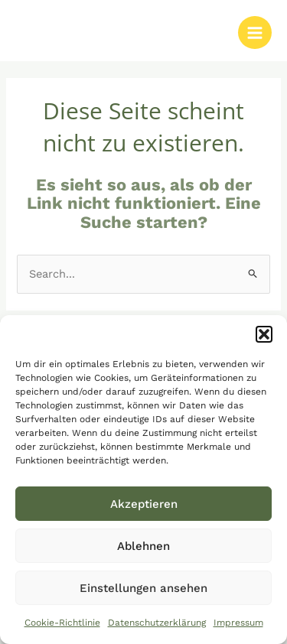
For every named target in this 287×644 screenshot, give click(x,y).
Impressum (238, 623)
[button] (264, 334)
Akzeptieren (144, 504)
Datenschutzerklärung (157, 623)
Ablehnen (143, 546)
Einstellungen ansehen (143, 588)
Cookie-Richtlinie (62, 623)
